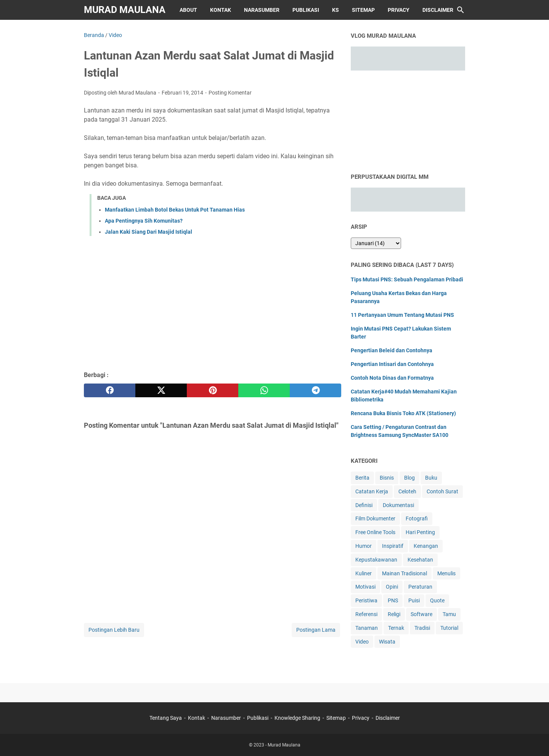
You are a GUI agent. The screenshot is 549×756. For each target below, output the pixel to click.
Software (421, 614)
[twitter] (161, 390)
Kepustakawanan (376, 560)
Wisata (387, 642)
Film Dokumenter (375, 518)
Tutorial (449, 628)
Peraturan (420, 587)
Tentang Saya (166, 718)
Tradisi (422, 628)
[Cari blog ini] (461, 10)
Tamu (449, 614)
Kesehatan (420, 560)
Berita (362, 478)
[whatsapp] (264, 390)
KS (335, 10)
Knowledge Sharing (297, 718)
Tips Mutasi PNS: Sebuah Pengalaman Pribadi (407, 279)
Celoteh (407, 491)
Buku (431, 478)
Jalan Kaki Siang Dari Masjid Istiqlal (148, 232)
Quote (437, 600)
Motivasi (365, 587)
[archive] (376, 243)
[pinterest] (213, 390)
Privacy (399, 10)
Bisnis (387, 478)
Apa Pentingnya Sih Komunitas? (144, 221)
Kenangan (426, 546)
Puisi (414, 600)
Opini (392, 587)
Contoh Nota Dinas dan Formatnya (392, 378)
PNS (393, 600)
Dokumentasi (398, 505)
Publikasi (306, 10)
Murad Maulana (125, 10)
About (188, 10)
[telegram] (315, 390)
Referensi (366, 614)
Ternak (396, 628)
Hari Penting (420, 532)
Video (362, 642)
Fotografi (417, 518)
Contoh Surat (442, 491)
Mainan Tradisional (405, 573)
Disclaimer (438, 10)
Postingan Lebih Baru (114, 630)
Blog (409, 478)
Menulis (446, 573)
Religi (394, 614)
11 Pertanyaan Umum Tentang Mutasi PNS (402, 315)
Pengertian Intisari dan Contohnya (392, 364)
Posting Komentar (230, 93)
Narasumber (262, 10)
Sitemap (363, 10)
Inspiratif (393, 546)
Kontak (221, 10)
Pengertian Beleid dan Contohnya (392, 350)
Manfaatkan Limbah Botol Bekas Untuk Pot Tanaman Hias (175, 210)
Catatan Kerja (372, 491)
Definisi (364, 505)
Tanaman (367, 628)
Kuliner (364, 573)
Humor (364, 546)
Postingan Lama (316, 630)
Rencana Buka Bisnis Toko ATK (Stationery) (403, 413)
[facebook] (110, 390)
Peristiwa (366, 600)
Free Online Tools (375, 532)
